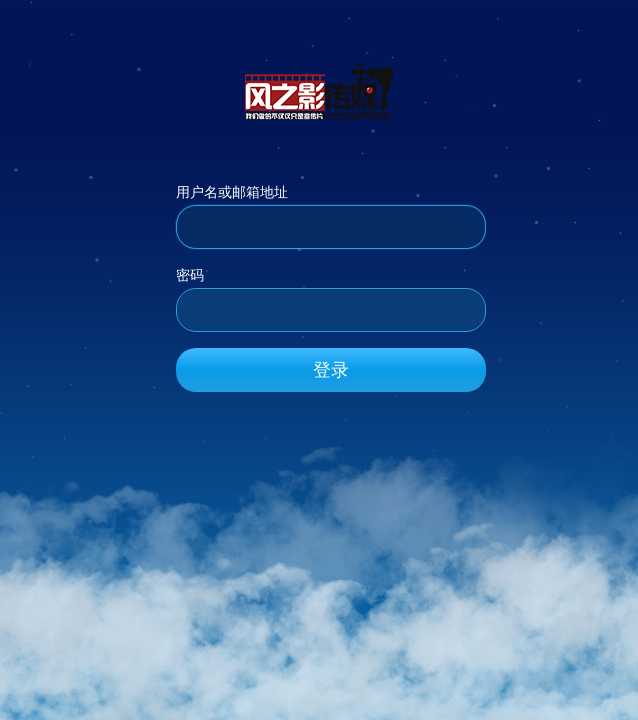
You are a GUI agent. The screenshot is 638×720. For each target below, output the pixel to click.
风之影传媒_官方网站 (319, 91)
